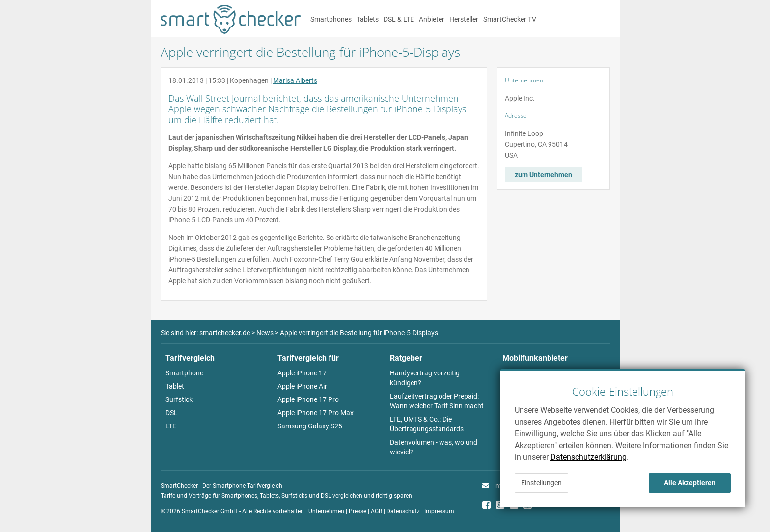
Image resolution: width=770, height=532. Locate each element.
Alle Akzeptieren (690, 483)
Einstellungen (541, 483)
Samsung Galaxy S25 (310, 426)
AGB (376, 511)
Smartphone (184, 373)
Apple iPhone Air (302, 386)
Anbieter (432, 19)
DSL (172, 413)
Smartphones (331, 19)
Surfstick (179, 399)
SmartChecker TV (510, 19)
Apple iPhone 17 (302, 373)
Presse (357, 511)
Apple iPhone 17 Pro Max (316, 413)
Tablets (368, 19)
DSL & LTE (399, 19)
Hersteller (464, 19)
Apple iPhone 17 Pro (308, 399)
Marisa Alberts (295, 80)
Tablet (175, 386)
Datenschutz (403, 511)
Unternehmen (326, 511)
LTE (171, 426)
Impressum (439, 511)
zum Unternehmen (543, 175)
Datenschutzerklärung (589, 457)
